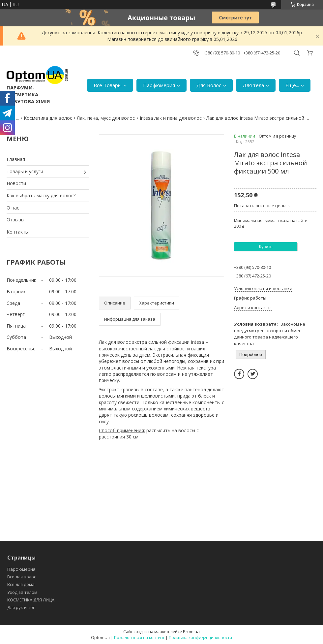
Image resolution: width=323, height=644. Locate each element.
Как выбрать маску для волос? (41, 195)
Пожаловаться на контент (139, 638)
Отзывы (15, 220)
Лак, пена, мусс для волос (106, 118)
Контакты (18, 232)
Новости (16, 183)
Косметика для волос (48, 118)
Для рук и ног (21, 607)
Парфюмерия (159, 85)
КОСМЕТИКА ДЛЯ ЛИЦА (31, 600)
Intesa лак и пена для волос (171, 118)
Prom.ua (191, 631)
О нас (13, 208)
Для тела (253, 85)
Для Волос (209, 85)
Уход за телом (22, 592)
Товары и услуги (25, 171)
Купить (265, 247)
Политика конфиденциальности (200, 638)
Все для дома (21, 584)
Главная (16, 159)
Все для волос (22, 577)
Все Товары (108, 85)
